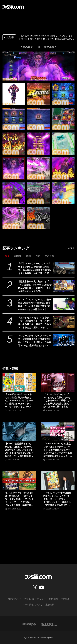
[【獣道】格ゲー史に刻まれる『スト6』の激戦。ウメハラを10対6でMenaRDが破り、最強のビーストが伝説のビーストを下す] (64, 286)
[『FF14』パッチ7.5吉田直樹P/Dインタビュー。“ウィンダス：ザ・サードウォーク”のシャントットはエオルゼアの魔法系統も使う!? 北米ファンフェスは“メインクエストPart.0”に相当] (58, 481)
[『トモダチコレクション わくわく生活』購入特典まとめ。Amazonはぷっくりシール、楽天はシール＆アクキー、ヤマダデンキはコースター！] (19, 382)
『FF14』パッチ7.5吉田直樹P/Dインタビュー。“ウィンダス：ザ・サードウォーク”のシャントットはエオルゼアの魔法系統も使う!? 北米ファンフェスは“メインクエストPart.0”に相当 (57, 499)
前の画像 (28, 47)
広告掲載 (50, 605)
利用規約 (53, 599)
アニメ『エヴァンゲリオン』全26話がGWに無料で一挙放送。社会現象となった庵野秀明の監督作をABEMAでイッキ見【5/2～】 (35, 304)
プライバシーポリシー (35, 599)
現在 (7, 256)
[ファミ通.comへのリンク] (13, 7)
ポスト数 (49, 256)
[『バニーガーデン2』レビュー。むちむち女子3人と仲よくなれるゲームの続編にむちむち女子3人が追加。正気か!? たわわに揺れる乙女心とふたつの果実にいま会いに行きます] (58, 382)
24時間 (18, 256)
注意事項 (65, 599)
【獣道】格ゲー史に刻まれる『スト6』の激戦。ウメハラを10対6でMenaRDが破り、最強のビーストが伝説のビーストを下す (35, 286)
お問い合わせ (14, 599)
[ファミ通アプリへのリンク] (29, 624)
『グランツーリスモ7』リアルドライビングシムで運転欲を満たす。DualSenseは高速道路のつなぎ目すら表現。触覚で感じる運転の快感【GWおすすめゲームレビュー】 (35, 269)
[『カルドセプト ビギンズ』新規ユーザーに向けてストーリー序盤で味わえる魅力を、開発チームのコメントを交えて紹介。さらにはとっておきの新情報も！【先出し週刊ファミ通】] (64, 322)
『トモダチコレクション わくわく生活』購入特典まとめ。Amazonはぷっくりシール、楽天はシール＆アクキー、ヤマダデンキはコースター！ (19, 401)
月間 (38, 256)
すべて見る (70, 248)
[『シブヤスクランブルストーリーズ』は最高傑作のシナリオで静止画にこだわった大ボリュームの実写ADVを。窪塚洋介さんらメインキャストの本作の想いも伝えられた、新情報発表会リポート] (64, 340)
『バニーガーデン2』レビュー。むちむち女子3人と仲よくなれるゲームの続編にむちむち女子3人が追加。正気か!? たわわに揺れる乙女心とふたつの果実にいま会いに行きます (58, 401)
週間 (28, 256)
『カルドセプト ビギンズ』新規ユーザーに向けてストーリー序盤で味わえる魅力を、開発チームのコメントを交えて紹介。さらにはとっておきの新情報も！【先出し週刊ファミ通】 (35, 323)
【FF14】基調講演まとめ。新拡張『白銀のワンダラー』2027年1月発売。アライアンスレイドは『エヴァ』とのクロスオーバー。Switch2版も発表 (19, 450)
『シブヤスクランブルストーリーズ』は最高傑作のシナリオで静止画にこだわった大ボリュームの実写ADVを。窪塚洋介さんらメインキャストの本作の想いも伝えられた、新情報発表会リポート (35, 341)
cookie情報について (32, 605)
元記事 (9, 38)
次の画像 (49, 47)
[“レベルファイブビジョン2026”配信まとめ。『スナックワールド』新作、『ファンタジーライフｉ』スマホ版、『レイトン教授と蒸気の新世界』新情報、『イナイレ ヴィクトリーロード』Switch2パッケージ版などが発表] (19, 481)
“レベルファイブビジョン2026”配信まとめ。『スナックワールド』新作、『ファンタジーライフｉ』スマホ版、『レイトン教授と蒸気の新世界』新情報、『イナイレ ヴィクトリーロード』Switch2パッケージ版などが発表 (19, 499)
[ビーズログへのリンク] (49, 624)
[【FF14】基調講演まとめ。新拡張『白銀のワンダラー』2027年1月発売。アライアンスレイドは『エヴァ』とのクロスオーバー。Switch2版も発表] (19, 432)
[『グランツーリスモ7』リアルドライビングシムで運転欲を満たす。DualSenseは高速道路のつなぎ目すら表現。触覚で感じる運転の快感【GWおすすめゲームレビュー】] (64, 268)
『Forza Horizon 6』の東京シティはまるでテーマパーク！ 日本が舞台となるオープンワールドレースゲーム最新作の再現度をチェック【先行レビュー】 (58, 450)
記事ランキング (16, 248)
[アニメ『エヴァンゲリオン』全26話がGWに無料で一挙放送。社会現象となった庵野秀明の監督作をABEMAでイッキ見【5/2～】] (64, 304)
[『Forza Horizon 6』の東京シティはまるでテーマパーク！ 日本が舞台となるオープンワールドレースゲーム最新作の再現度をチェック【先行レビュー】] (58, 432)
